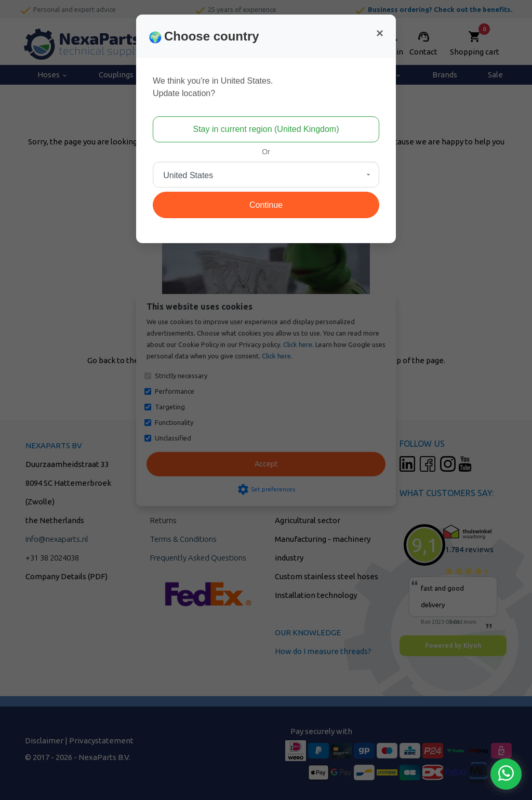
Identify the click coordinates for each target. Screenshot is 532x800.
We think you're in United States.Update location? (213, 87)
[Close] (380, 33)
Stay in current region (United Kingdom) (266, 129)
